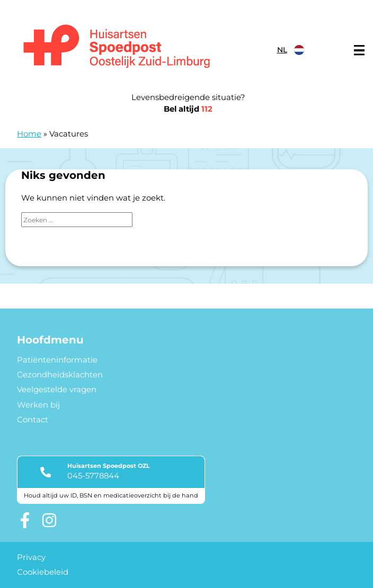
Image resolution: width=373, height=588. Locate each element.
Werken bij (38, 405)
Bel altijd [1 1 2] (188, 109)
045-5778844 (93, 476)
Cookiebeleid (43, 572)
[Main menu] (359, 50)
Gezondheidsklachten (60, 375)
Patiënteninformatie (57, 360)
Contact (33, 420)
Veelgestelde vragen (57, 390)
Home (29, 134)
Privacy (31, 557)
